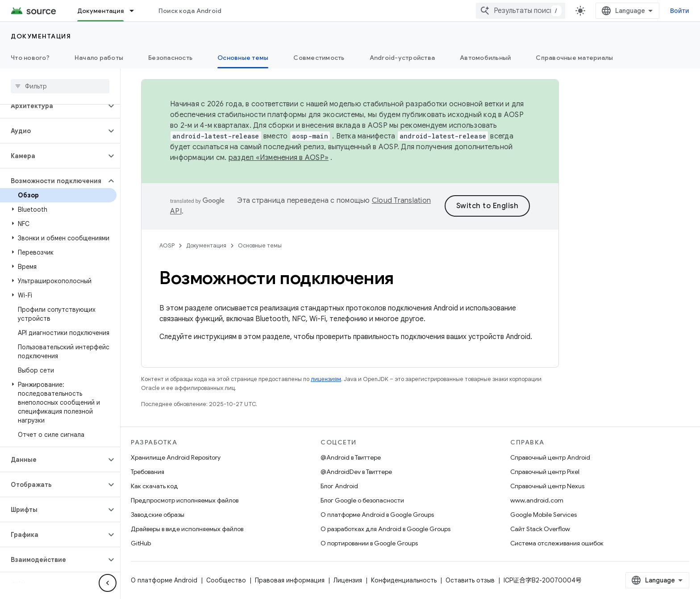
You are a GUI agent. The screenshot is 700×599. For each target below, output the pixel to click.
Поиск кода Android (190, 11)
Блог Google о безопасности (362, 500)
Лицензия (348, 580)
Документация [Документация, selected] (100, 11)
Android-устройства (402, 58)
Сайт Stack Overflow (540, 529)
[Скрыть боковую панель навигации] (108, 583)
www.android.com (537, 500)
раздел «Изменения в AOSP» (279, 158)
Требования (148, 472)
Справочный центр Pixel (545, 472)
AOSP (167, 245)
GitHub (141, 543)
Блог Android (339, 486)
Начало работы (99, 58)
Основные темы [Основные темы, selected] (243, 58)
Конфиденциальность (404, 580)
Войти (680, 11)
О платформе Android (164, 580)
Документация (41, 36)
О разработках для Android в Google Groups (385, 529)
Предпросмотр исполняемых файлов (185, 500)
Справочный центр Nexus (547, 486)
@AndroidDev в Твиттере (356, 472)
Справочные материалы (574, 58)
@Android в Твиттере (351, 457)
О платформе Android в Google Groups (377, 515)
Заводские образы (158, 515)
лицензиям (326, 379)
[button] (53, 106)
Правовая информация (290, 580)
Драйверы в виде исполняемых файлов (187, 529)
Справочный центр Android (550, 457)
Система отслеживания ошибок (557, 543)
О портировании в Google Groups (369, 543)
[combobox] (521, 11)
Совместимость (319, 58)
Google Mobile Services (544, 515)
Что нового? (30, 58)
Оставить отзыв (470, 580)
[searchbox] (60, 86)
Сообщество (226, 580)
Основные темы (260, 245)
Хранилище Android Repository (176, 457)
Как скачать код (154, 486)
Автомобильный (485, 58)
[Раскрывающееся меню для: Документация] (136, 11)
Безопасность (170, 58)
